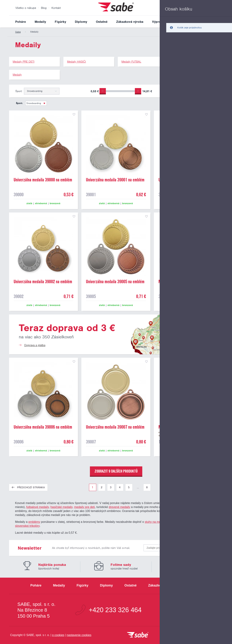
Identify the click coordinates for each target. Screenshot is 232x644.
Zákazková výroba (130, 22)
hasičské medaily (61, 507)
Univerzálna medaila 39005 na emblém (115, 282)
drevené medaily (119, 507)
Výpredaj (159, 22)
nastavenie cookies (79, 635)
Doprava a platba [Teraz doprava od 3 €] (35, 345)
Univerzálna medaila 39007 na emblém (115, 427)
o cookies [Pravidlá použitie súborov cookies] (58, 635)
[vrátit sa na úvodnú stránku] (138, 635)
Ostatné (102, 22)
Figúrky (60, 22)
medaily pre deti (84, 507)
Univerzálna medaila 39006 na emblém (43, 427)
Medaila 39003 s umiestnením (181, 282)
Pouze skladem (173, 92)
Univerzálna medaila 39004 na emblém (188, 180)
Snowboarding (34, 103)
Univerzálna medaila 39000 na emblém (43, 180)
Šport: (19, 91)
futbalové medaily (38, 507)
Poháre (21, 22)
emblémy (34, 522)
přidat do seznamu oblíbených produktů (74, 114)
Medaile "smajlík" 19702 (177, 427)
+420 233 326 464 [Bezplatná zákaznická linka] (115, 610)
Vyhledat (220, 22)
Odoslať (202, 547)
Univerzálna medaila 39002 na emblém (43, 282)
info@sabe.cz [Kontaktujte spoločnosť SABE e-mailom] (195, 610)
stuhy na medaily (156, 522)
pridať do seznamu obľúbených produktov (219, 362)
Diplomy (81, 22)
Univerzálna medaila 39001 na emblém (115, 180)
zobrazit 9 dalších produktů (116, 471)
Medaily (40, 22)
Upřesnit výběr (206, 91)
